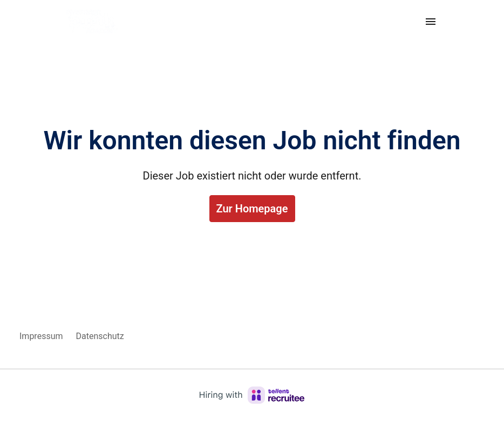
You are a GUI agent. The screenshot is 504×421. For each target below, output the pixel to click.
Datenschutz (100, 336)
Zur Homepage (252, 209)
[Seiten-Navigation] (431, 22)
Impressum (41, 336)
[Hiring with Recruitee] (252, 395)
